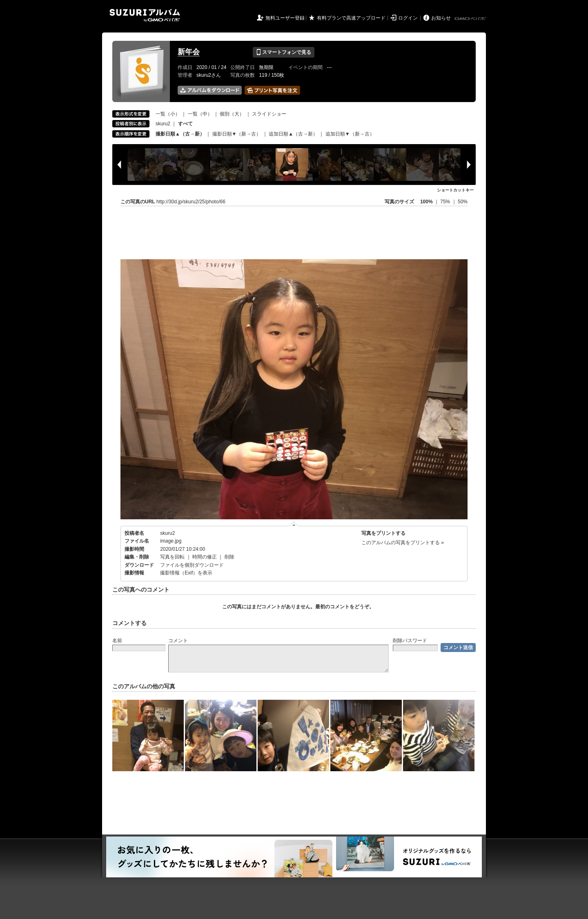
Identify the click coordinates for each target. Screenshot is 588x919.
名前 (117, 641)
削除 (229, 557)
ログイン (408, 18)
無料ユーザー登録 (285, 18)
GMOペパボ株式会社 (471, 19)
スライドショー (269, 114)
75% (446, 202)
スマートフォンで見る (284, 52)
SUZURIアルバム (145, 15)
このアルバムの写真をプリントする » (403, 543)
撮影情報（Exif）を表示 (186, 573)
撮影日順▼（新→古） (237, 134)
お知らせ (441, 18)
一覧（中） (200, 114)
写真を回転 (172, 557)
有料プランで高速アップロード (351, 18)
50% (463, 202)
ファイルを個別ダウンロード (192, 565)
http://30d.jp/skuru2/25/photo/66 (191, 202)
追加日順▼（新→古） (350, 134)
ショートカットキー (455, 190)
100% (427, 202)
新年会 (189, 52)
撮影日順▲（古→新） (180, 134)
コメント (178, 641)
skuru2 (163, 124)
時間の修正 (205, 557)
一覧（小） (168, 114)
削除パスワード (410, 641)
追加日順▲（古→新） (293, 134)
